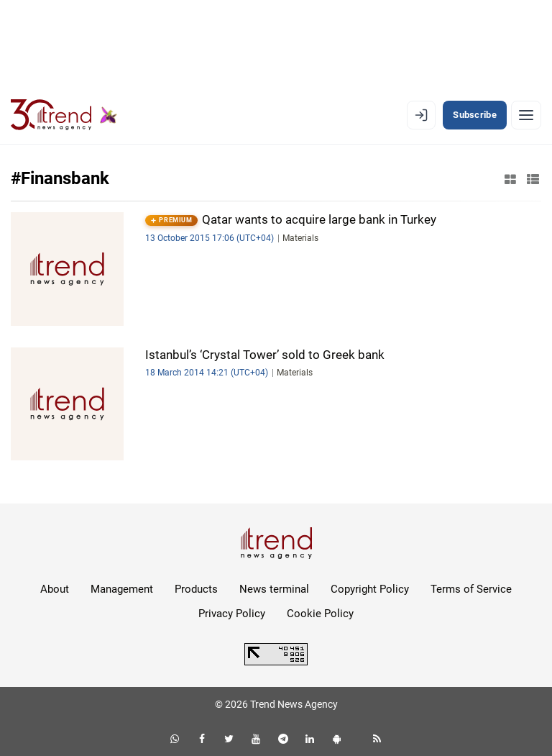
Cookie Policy (320, 614)
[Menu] (526, 115)
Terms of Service (471, 589)
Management (122, 589)
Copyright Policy (370, 589)
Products (196, 589)
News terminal (274, 589)
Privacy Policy (232, 614)
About (55, 589)
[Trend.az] (64, 115)
